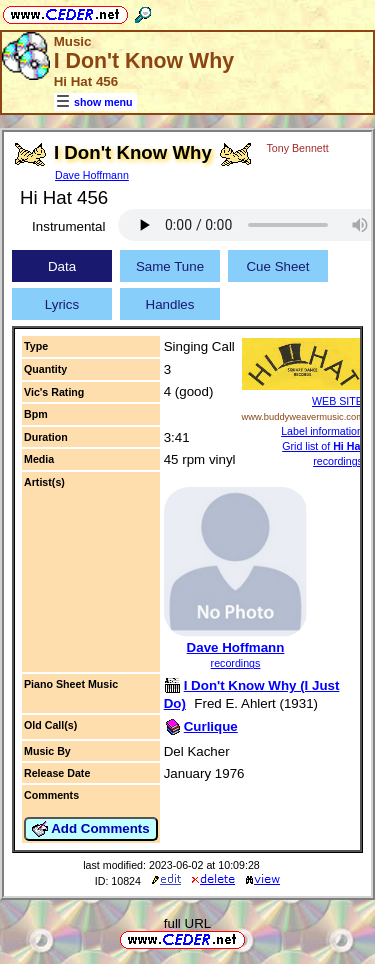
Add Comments (91, 829)
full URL (187, 923)
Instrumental (68, 226)
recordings (236, 663)
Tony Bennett (298, 148)
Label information (322, 431)
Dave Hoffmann (92, 175)
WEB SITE (337, 401)
